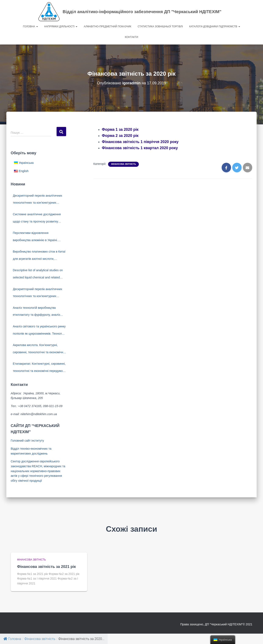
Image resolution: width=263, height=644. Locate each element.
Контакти (131, 37)
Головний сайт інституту (27, 441)
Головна (30, 26)
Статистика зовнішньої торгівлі (160, 26)
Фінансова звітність (123, 164)
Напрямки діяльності (61, 26)
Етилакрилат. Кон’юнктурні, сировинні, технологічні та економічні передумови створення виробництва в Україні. (40, 368)
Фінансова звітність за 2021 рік (47, 567)
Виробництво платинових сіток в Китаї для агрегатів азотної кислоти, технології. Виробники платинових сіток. (39, 256)
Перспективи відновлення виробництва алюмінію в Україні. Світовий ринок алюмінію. (35, 237)
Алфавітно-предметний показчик (107, 26)
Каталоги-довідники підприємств (215, 26)
